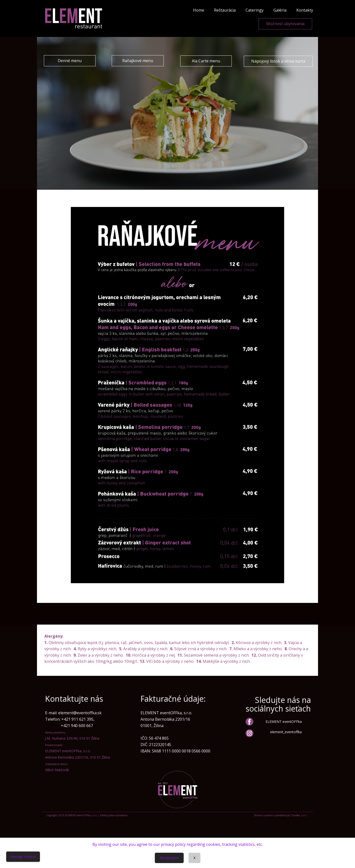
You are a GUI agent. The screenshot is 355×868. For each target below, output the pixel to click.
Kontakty (305, 10)
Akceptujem (169, 858)
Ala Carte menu (206, 61)
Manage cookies (23, 857)
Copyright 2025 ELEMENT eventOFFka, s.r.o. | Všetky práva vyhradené (87, 815)
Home (199, 10)
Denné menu (70, 61)
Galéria (280, 10)
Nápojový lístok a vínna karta (278, 61)
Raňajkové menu (138, 61)
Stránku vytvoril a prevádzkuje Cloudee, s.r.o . (281, 815)
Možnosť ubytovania (285, 24)
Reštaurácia (225, 10)
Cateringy (255, 10)
